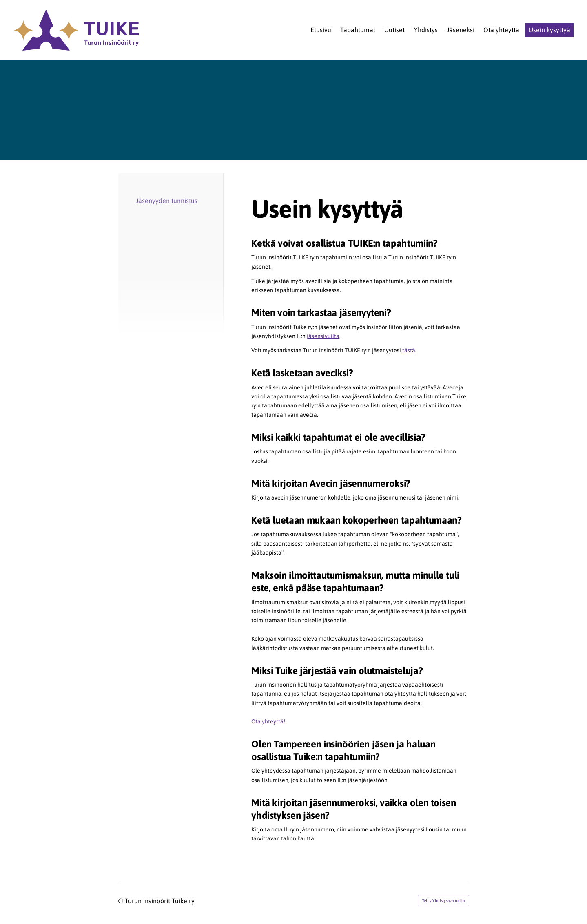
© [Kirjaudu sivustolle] (122, 901)
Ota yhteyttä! (268, 721)
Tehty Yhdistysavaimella (443, 901)
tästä (409, 350)
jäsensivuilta (323, 336)
